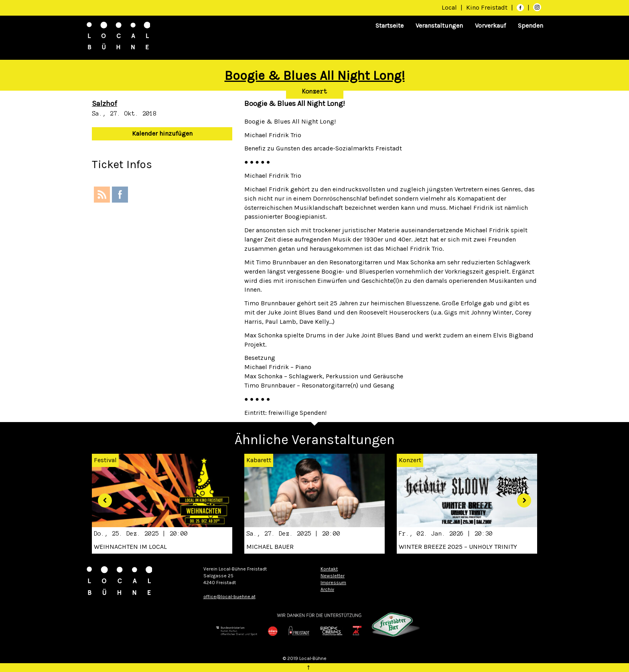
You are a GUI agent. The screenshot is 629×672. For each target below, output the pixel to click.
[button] (102, 497)
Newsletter (333, 576)
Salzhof (104, 104)
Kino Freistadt (488, 7)
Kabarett (259, 460)
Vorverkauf (490, 25)
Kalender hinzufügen (162, 133)
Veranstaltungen (439, 25)
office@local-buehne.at (229, 597)
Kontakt (329, 569)
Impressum (333, 583)
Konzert (315, 91)
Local (449, 7)
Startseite (390, 25)
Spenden (531, 25)
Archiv (327, 589)
